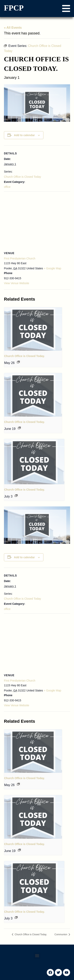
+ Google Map (52, 268)
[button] (66, 9)
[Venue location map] (37, 220)
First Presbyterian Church (20, 258)
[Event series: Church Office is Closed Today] (18, 362)
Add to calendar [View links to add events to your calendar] (24, 135)
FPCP (14, 8)
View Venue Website (17, 283)
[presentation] (33, 329)
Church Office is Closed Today (22, 177)
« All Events (13, 28)
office (7, 187)
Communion (61, 934)
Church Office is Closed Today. (24, 356)
